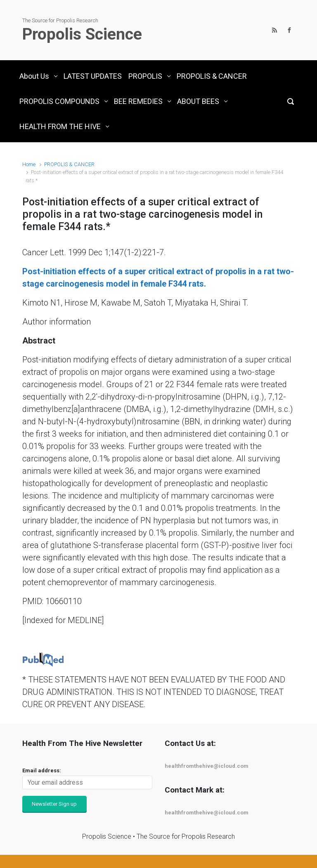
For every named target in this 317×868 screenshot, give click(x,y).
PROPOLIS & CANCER (69, 164)
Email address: (42, 770)
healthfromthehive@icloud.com (207, 766)
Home (29, 164)
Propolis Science (82, 34)
